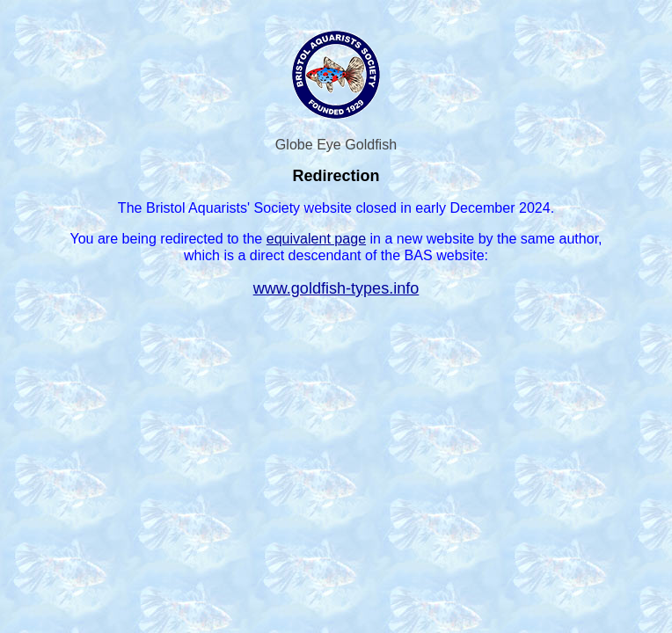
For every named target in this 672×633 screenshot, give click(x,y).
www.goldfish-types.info (336, 288)
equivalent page (316, 238)
